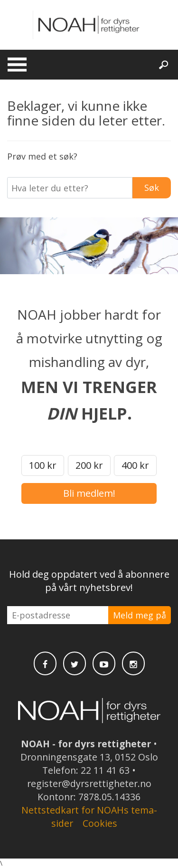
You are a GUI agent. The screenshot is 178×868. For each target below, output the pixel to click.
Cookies (100, 823)
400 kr (135, 465)
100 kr (43, 465)
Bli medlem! (89, 493)
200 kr (89, 465)
